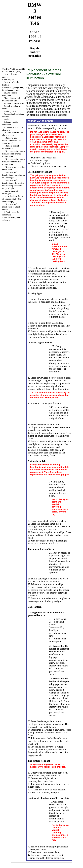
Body (6, 119)
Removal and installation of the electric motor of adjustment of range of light (13, 184)
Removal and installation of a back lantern (11, 207)
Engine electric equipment (10, 94)
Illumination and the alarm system (12, 134)
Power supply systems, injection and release (13, 89)
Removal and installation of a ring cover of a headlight (14, 175)
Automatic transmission (14, 103)
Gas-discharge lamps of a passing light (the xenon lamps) (13, 199)
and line (14, 99)
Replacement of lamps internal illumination (13, 162)
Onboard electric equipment (10, 123)
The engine (9, 79)
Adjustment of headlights (10, 192)
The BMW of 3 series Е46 (14, 69)
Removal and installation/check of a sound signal (12, 140)
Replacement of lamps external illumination (13, 154)
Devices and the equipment (11, 213)
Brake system (10, 111)
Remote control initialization (10, 147)
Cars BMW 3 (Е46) (12, 72)
